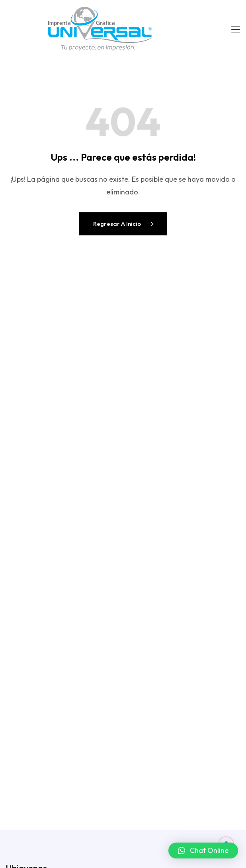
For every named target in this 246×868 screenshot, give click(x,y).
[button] (203, 851)
